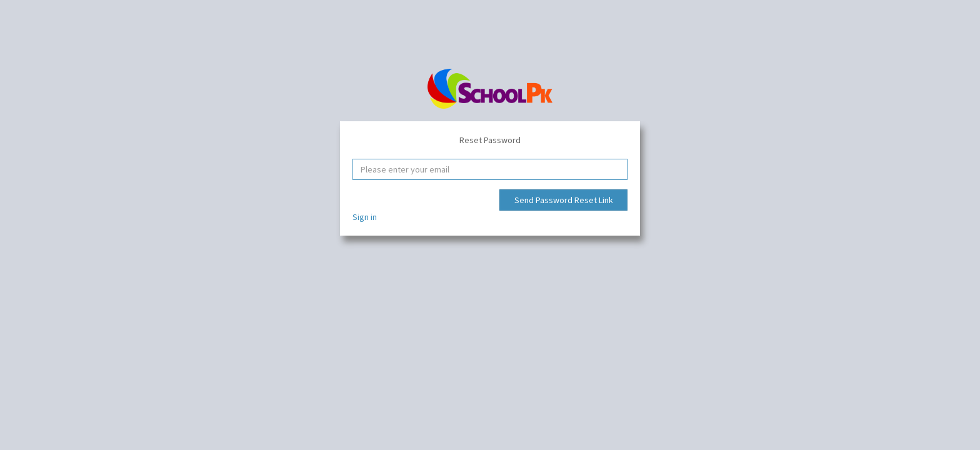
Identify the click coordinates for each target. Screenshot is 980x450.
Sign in (365, 217)
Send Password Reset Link (564, 200)
